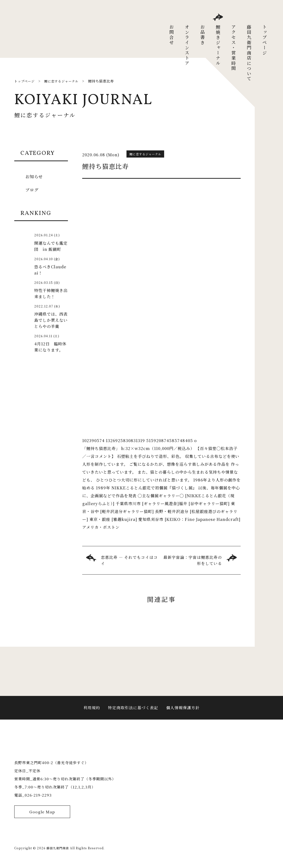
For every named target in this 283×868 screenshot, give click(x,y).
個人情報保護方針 (183, 711)
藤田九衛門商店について (249, 53)
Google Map (42, 823)
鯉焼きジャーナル (218, 45)
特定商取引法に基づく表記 (133, 711)
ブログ (32, 190)
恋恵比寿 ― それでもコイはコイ (129, 560)
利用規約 (92, 711)
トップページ (265, 40)
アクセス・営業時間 (234, 48)
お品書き (203, 35)
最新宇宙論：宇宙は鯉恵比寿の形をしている (193, 560)
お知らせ (35, 176)
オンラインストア (187, 45)
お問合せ (172, 35)
